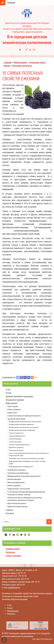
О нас (8, 390)
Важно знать (12, 413)
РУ (27, 50)
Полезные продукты (22, 66)
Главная (8, 62)
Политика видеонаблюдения (15, 599)
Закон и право (13, 406)
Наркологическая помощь (17, 506)
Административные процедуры (19, 396)
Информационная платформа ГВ (21, 467)
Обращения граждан (15, 400)
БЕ (30, 50)
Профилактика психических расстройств (24, 427)
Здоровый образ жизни (16, 419)
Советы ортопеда (15, 442)
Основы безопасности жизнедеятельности (24, 416)
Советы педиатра (15, 439)
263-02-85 (21, 585)
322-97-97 (21, 573)
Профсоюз (10, 552)
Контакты (10, 513)
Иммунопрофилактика (16, 482)
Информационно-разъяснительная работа (24, 476)
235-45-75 (35, 582)
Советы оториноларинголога (19, 445)
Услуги (9, 393)
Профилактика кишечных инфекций (22, 430)
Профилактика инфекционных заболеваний (25, 422)
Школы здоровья (14, 486)
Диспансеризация (14, 479)
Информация (20, 62)
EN (34, 50)
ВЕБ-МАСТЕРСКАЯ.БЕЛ (42, 639)
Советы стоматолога (16, 433)
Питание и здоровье (16, 447)
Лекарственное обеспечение (19, 489)
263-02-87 (25, 579)
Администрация (13, 549)
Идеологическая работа (17, 503)
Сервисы (9, 510)
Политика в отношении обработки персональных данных (27, 593)
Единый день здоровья (16, 470)
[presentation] (3, 625)
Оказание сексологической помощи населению (26, 458)
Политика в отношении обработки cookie (20, 596)
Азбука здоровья (14, 409)
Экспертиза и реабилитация (18, 473)
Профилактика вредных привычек (21, 424)
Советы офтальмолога (17, 436)
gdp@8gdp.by (14, 588)
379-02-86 (22, 576)
